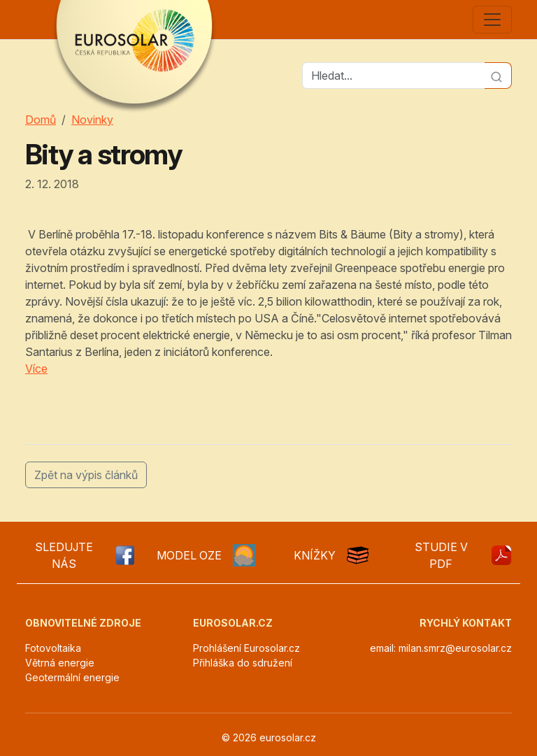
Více (36, 369)
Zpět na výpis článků (86, 475)
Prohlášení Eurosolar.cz (246, 648)
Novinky (92, 120)
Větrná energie (60, 663)
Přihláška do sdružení (243, 663)
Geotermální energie (72, 677)
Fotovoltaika (53, 648)
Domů (41, 120)
